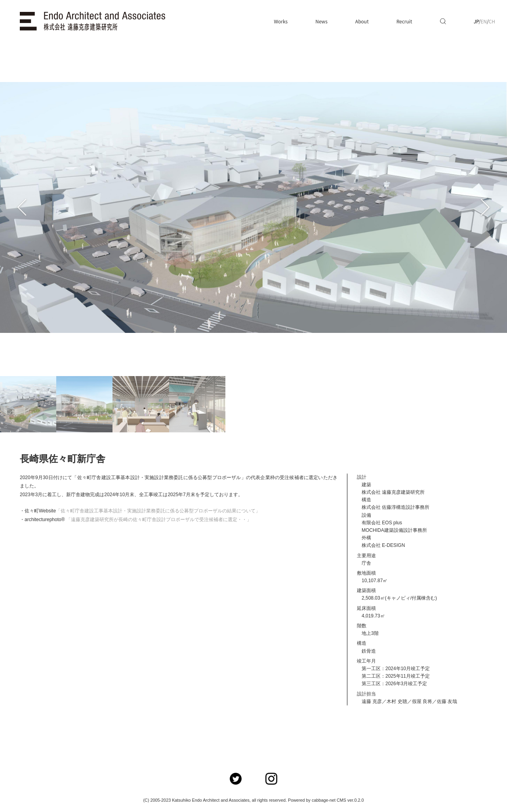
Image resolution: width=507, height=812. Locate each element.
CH (492, 21)
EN (484, 21)
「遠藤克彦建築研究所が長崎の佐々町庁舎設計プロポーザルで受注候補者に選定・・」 (159, 520)
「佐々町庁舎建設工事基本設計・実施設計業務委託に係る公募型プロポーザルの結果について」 (158, 511)
